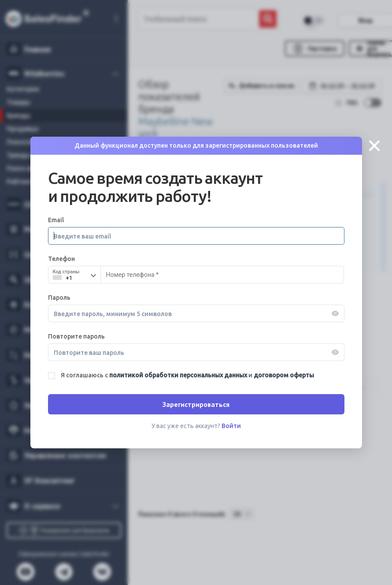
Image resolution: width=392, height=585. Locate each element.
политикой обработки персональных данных (179, 375)
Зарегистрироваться (196, 404)
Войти (231, 426)
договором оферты (284, 375)
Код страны (66, 272)
